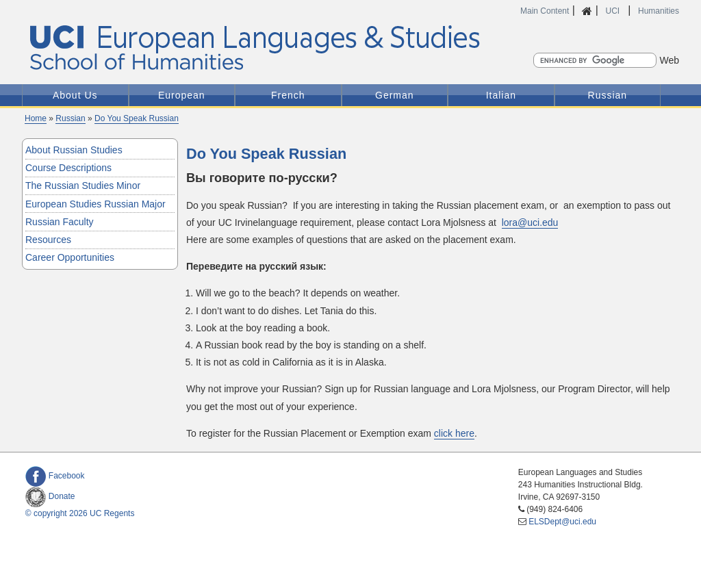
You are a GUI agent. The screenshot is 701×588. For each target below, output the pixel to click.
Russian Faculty (60, 222)
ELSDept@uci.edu (562, 522)
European (182, 95)
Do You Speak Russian (137, 118)
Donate (50, 496)
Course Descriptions (68, 168)
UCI (613, 11)
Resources (48, 240)
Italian (501, 95)
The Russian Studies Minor (83, 186)
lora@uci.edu (530, 222)
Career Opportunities (70, 257)
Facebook (55, 476)
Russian (608, 95)
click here (454, 433)
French (288, 95)
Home (36, 118)
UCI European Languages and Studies (284, 48)
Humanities (659, 11)
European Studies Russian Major (95, 204)
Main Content (545, 11)
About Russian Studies (74, 150)
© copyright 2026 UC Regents (80, 513)
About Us (75, 95)
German (395, 95)
